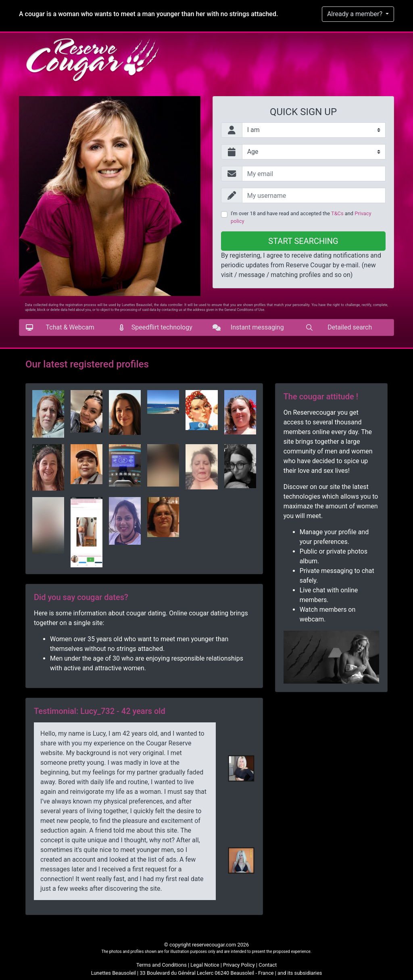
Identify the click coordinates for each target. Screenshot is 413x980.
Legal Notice (205, 965)
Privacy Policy (239, 965)
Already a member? (356, 14)
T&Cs (337, 213)
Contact (268, 965)
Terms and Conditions (162, 965)
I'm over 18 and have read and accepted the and (301, 217)
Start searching (303, 241)
